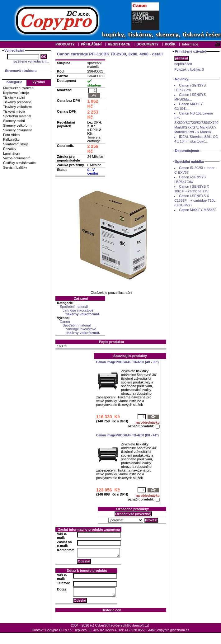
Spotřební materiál (17, 116)
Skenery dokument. (18, 130)
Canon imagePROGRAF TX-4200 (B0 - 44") (127, 435)
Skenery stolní (14, 121)
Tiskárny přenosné (17, 102)
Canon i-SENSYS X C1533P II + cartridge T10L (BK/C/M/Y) (195, 200)
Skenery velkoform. (18, 125)
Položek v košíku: (189, 69)
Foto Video (11, 135)
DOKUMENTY (147, 44)
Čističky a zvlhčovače (19, 163)
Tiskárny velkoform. (18, 107)
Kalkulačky (11, 139)
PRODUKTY (65, 44)
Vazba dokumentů (17, 158)
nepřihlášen (183, 64)
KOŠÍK (170, 44)
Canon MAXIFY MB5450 (198, 210)
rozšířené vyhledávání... (31, 61)
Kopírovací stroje (16, 93)
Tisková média (14, 111)
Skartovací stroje (16, 144)
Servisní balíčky (15, 167)
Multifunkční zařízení (19, 88)
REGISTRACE (119, 44)
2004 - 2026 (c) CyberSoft (91, 625)
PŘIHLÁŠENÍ (91, 44)
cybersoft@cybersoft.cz (130, 625)
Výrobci (39, 82)
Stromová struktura (21, 71)
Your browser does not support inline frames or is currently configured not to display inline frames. (110, 20)
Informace (190, 44)
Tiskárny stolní (14, 97)
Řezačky (10, 149)
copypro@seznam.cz (173, 630)
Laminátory (12, 153)
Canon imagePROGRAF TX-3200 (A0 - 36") (127, 362)
